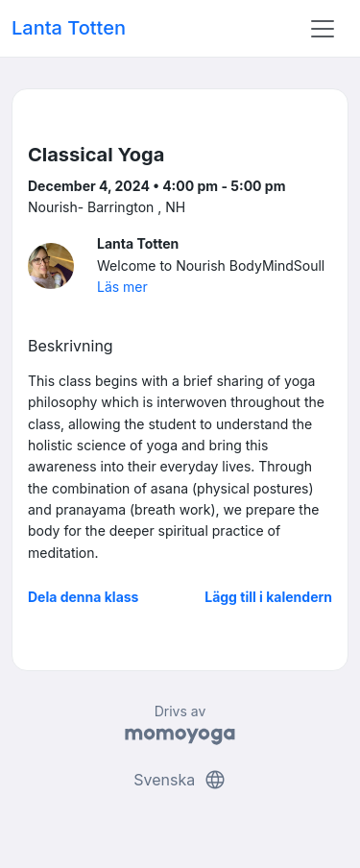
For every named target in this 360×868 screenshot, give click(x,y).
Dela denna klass (83, 597)
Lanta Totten (69, 28)
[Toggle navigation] (323, 29)
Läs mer (122, 287)
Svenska (180, 780)
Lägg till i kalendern (268, 597)
